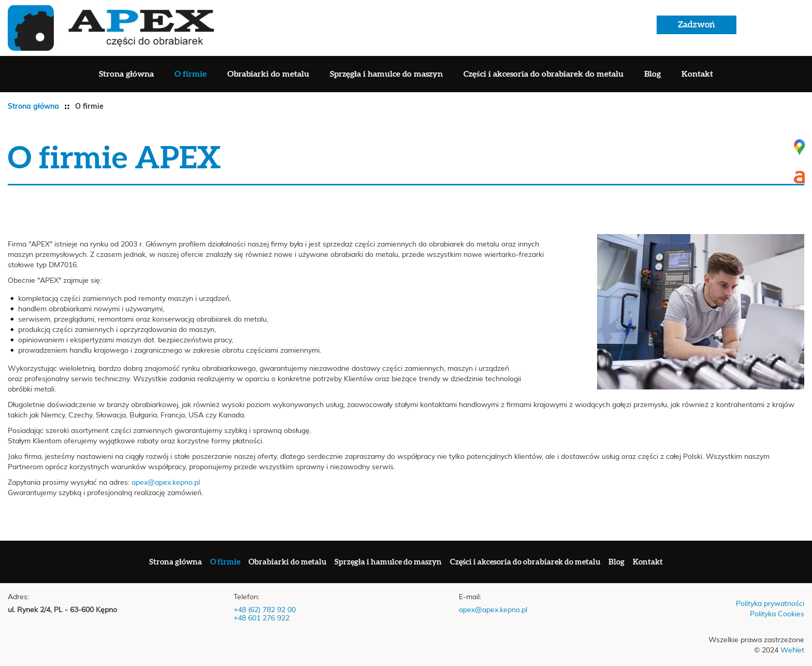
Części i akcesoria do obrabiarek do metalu (543, 74)
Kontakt (697, 74)
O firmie (191, 74)
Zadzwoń (697, 25)
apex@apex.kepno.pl (166, 483)
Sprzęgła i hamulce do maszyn (386, 74)
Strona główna (126, 74)
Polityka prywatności (770, 604)
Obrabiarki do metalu (268, 74)
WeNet (792, 650)
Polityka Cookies (777, 614)
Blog (653, 74)
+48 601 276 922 (262, 618)
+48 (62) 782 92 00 (265, 610)
